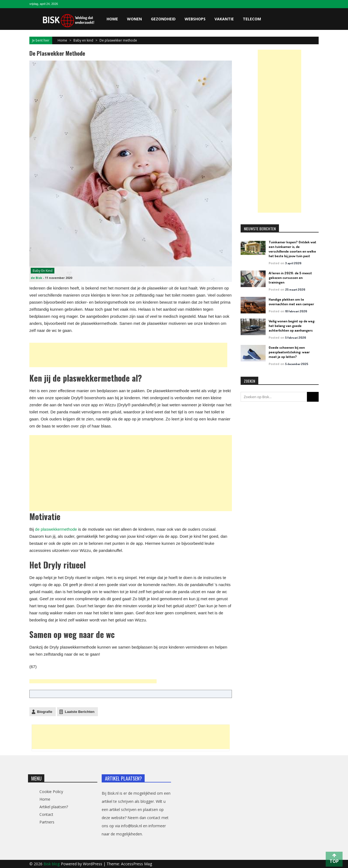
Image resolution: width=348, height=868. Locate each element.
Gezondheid (163, 19)
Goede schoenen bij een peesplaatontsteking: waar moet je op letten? (289, 352)
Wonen (134, 19)
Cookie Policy (51, 792)
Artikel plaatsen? (54, 807)
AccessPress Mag (136, 864)
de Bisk (36, 278)
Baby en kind (83, 40)
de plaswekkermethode (56, 529)
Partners (47, 822)
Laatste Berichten (80, 712)
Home (112, 19)
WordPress (93, 864)
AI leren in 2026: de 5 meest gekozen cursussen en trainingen (290, 278)
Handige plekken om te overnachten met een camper (291, 302)
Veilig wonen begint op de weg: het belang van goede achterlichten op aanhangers (292, 326)
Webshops (195, 19)
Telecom (252, 19)
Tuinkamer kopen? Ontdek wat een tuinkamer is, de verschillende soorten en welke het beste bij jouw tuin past (292, 249)
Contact (46, 814)
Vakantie (224, 19)
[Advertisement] (128, 355)
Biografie (45, 712)
